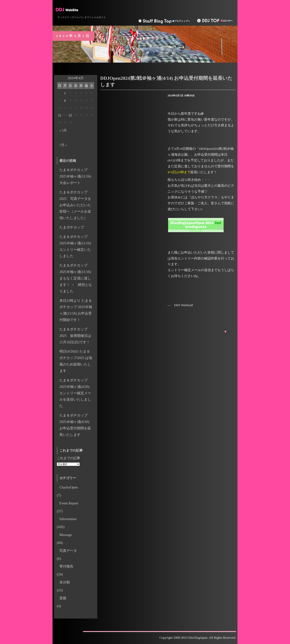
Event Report (69, 503)
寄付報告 (66, 566)
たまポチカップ (72, 227)
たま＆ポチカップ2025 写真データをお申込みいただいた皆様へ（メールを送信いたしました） (75, 205)
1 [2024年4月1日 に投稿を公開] (65, 93)
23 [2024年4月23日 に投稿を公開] (70, 115)
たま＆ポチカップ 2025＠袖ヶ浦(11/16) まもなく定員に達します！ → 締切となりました (76, 278)
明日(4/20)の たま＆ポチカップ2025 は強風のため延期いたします (76, 361)
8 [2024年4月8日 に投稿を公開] (65, 100)
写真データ (68, 551)
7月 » (63, 145)
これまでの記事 (68, 458)
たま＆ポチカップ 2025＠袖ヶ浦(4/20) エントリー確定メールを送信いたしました (76, 393)
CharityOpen (69, 487)
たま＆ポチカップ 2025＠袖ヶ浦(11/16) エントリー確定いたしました (77, 246)
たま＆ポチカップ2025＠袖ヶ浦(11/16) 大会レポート (77, 176)
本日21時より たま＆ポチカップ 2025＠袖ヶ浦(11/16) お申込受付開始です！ (76, 310)
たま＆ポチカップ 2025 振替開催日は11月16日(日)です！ (75, 336)
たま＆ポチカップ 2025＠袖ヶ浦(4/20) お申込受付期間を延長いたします (76, 425)
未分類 (65, 582)
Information (68, 519)
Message (66, 535)
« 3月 (63, 130)
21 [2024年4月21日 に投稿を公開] (60, 115)
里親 (63, 598)
